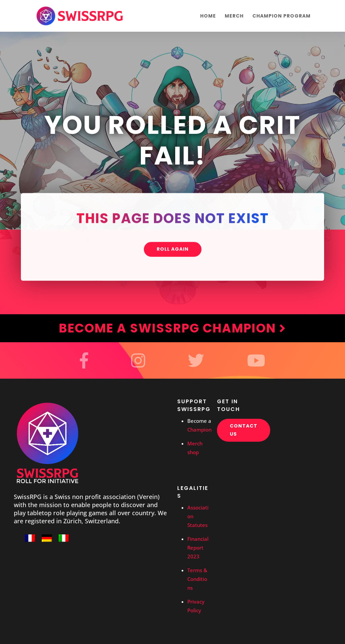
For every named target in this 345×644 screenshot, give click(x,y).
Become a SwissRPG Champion (172, 328)
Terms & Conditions (197, 579)
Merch (234, 16)
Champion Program (281, 16)
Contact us (244, 430)
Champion (199, 430)
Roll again (173, 250)
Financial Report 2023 (198, 548)
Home (208, 16)
